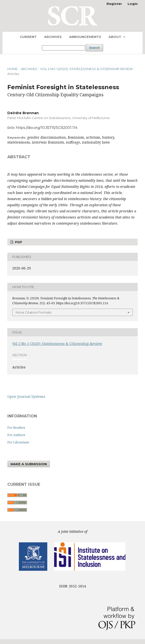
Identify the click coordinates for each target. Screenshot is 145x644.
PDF (18, 242)
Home (12, 69)
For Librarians (18, 442)
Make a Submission (29, 464)
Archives (53, 37)
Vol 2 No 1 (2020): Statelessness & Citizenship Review (86, 69)
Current (28, 37)
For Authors (16, 435)
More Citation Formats (34, 312)
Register (114, 4)
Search (94, 48)
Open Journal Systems (26, 396)
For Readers (16, 427)
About (115, 37)
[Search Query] (63, 48)
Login (133, 4)
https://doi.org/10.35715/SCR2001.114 (47, 128)
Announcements (85, 37)
